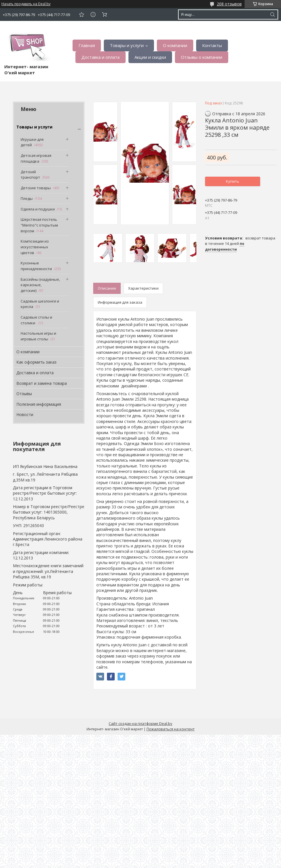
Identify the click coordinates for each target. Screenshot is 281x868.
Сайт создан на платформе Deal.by (140, 723)
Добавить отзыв (81, 14)
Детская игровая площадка (36, 158)
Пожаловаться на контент (171, 729)
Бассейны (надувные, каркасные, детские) (40, 285)
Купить (233, 181)
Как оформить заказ (36, 362)
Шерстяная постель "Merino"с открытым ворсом (39, 225)
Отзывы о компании (202, 57)
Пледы (27, 198)
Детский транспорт (30, 175)
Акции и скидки (150, 57)
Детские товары (36, 188)
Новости (25, 415)
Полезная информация (39, 404)
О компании (175, 45)
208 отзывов (229, 4)
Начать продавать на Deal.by (26, 4)
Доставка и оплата (101, 57)
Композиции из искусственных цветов (35, 247)
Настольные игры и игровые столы (38, 336)
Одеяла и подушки (38, 209)
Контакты (212, 45)
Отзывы (24, 394)
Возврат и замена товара (42, 383)
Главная (87, 45)
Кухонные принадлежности (36, 266)
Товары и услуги (127, 45)
